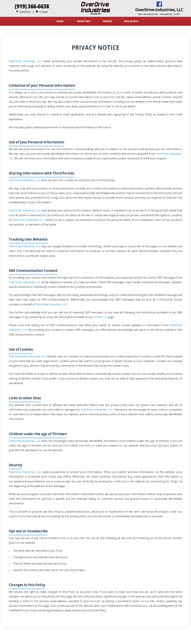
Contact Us (100, 317)
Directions (23, 12)
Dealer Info (131, 21)
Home (60, 21)
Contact (42, 12)
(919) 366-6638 (32, 6)
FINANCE (107, 21)
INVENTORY (84, 21)
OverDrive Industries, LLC (25, 61)
